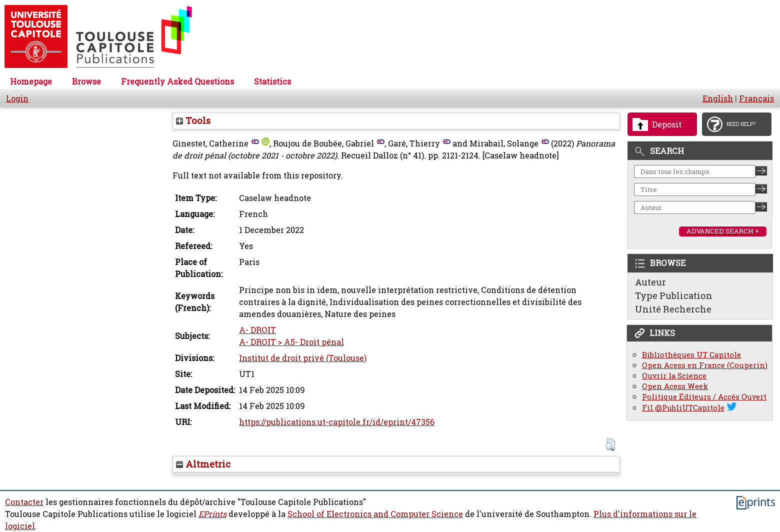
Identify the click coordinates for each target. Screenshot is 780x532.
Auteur (650, 282)
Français (756, 98)
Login (17, 98)
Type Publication (674, 295)
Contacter (24, 502)
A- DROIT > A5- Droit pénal (291, 342)
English (718, 98)
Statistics (272, 81)
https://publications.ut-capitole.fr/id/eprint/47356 (337, 422)
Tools (193, 120)
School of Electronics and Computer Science (375, 514)
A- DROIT (257, 330)
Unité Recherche (673, 309)
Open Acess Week (675, 386)
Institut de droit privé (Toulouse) (303, 358)
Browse (86, 81)
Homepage (31, 81)
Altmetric (203, 464)
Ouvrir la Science (674, 376)
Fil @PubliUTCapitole (683, 408)
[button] (610, 445)
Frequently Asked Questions (177, 81)
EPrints (212, 514)
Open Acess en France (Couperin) (705, 365)
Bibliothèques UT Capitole (691, 355)
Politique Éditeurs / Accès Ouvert (704, 397)
